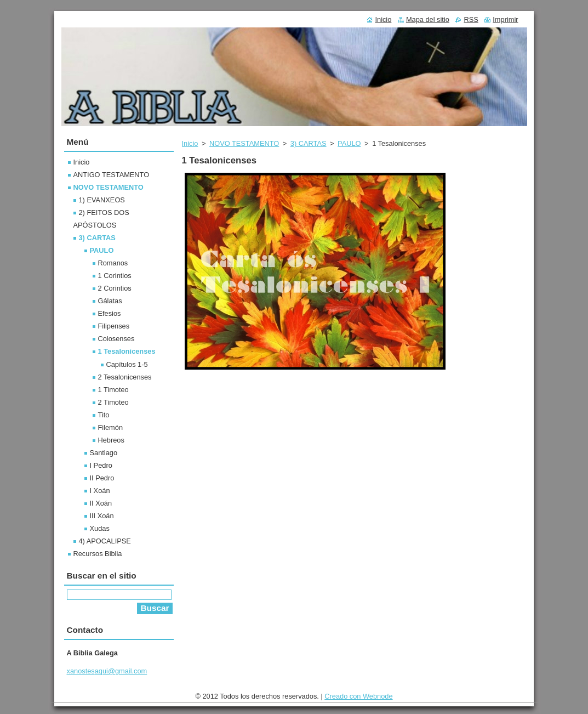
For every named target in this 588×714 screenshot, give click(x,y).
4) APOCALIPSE (105, 541)
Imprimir (505, 19)
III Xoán (102, 516)
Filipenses (114, 326)
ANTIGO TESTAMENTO (112, 175)
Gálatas (110, 301)
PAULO (349, 143)
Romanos (113, 263)
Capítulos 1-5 (127, 364)
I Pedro (101, 465)
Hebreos (111, 440)
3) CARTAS (309, 143)
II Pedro (102, 478)
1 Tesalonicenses (127, 351)
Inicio (190, 143)
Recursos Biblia (98, 554)
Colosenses (116, 339)
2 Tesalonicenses (125, 377)
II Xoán (101, 503)
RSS (471, 19)
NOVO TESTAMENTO (244, 143)
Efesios (110, 313)
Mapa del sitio (428, 19)
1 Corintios (115, 276)
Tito (104, 415)
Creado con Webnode (358, 696)
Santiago (104, 453)
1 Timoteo (113, 390)
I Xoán (100, 491)
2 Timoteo (113, 402)
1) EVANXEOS (102, 200)
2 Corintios (115, 288)
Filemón (111, 427)
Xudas (100, 528)
